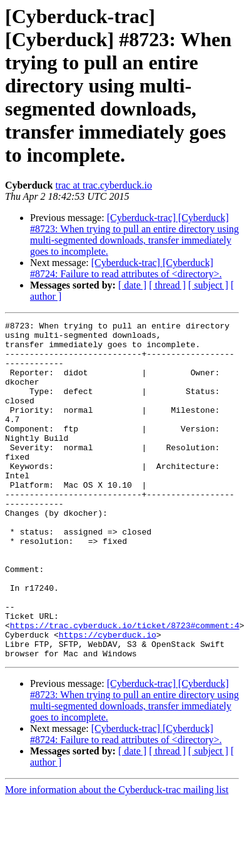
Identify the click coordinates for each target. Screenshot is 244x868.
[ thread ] (167, 285)
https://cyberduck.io (108, 698)
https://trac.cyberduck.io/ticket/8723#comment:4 (125, 687)
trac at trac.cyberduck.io (104, 185)
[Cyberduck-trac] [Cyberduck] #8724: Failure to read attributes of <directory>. (126, 268)
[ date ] (132, 285)
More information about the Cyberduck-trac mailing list (117, 857)
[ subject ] (208, 285)
